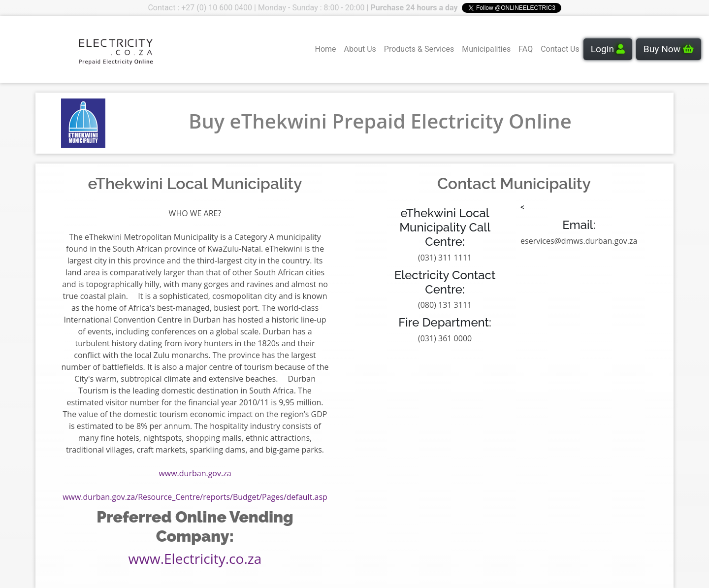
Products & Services (419, 49)
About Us (360, 49)
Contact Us (560, 49)
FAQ (526, 49)
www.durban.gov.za (195, 473)
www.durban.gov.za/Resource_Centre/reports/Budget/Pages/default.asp (195, 497)
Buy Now (669, 49)
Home (326, 49)
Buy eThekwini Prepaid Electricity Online (380, 121)
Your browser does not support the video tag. (45, 49)
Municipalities (486, 49)
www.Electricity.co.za (195, 558)
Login (608, 49)
